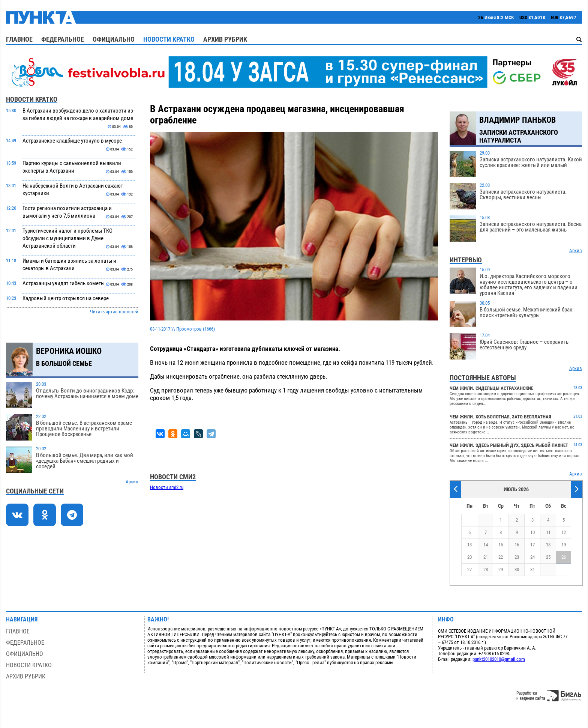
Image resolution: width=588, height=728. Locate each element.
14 (486, 545)
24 (532, 557)
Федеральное (63, 39)
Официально (114, 39)
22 (501, 557)
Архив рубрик (225, 39)
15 (501, 545)
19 (564, 545)
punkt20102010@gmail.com (499, 659)
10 (532, 532)
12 (564, 532)
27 (469, 569)
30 (517, 569)
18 (548, 545)
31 (532, 569)
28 (486, 569)
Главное (19, 39)
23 (517, 557)
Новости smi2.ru (167, 487)
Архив (132, 482)
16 (517, 545)
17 (532, 545)
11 (548, 532)
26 (564, 557)
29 (501, 569)
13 (469, 545)
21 (486, 557)
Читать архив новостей (114, 312)
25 (548, 557)
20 (469, 557)
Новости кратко (169, 39)
